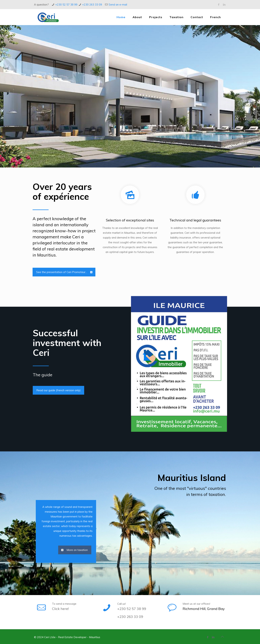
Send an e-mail (118, 5)
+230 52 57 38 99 (66, 5)
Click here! (64, 607)
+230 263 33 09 (92, 5)
